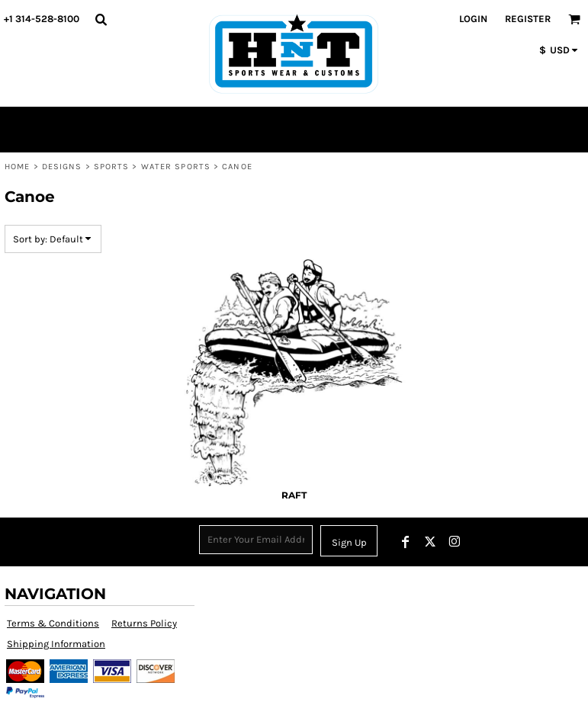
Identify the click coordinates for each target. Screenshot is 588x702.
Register (528, 19)
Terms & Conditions (53, 623)
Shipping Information (56, 644)
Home (17, 167)
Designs (62, 167)
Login (473, 19)
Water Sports (176, 167)
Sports (112, 167)
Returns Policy (144, 623)
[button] (101, 19)
